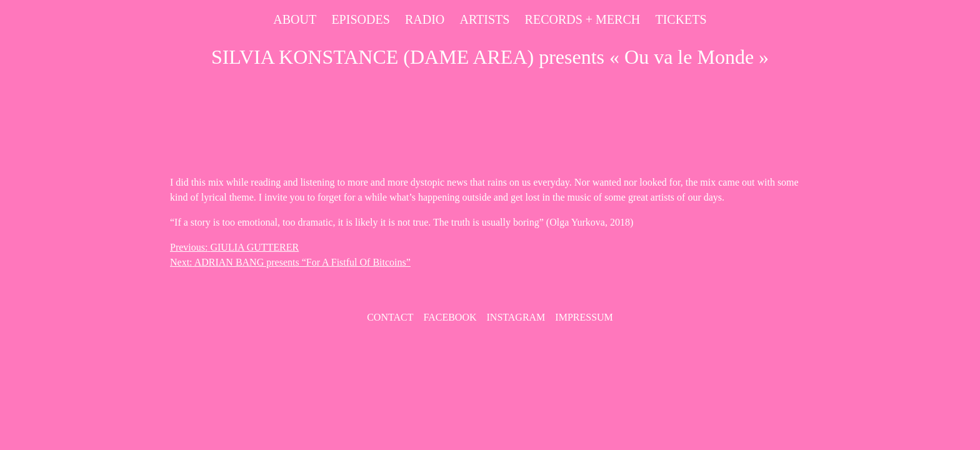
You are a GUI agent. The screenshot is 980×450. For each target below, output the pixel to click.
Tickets (681, 19)
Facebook (450, 317)
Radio (425, 19)
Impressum (584, 317)
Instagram (516, 317)
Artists (484, 19)
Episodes (360, 19)
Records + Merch (583, 19)
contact (390, 317)
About (295, 19)
